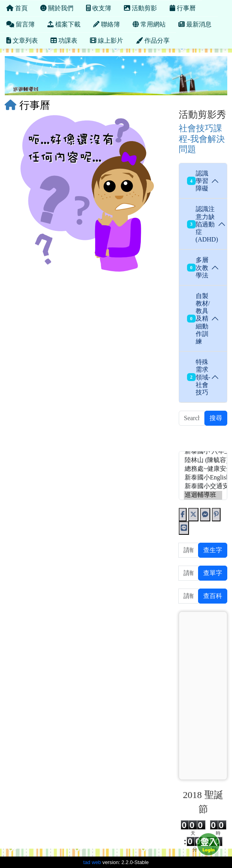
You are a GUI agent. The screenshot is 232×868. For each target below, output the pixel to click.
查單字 (213, 573)
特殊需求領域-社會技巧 (199, 377)
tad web (92, 862)
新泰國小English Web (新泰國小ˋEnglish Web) (203, 478)
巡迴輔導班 (203, 495)
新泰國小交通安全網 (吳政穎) (203, 487)
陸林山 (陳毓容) (203, 460)
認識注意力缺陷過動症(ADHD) (202, 224)
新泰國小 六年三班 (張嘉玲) (203, 452)
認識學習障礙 (198, 181)
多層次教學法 (198, 267)
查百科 (213, 596)
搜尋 (216, 418)
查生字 (213, 550)
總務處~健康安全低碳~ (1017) (203, 469)
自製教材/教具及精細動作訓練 (198, 319)
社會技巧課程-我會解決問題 (202, 139)
